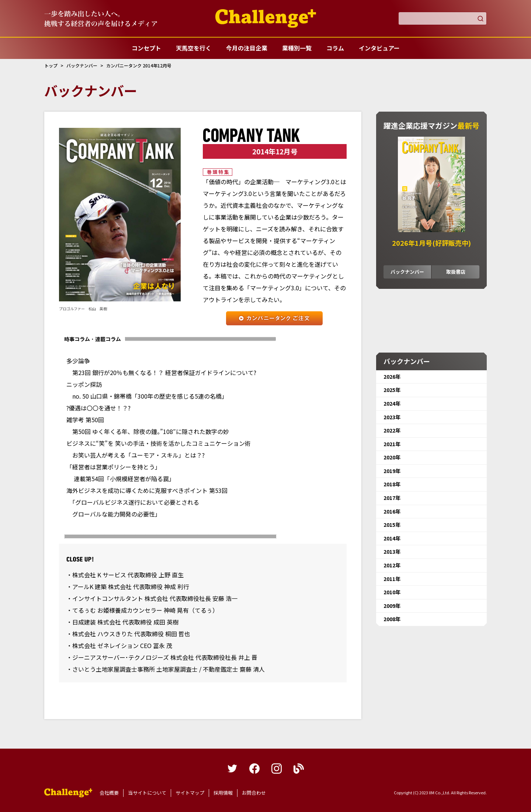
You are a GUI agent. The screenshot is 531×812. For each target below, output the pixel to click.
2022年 (392, 430)
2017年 (392, 498)
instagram (277, 769)
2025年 (392, 390)
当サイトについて (147, 793)
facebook (254, 769)
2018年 (392, 484)
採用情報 (223, 793)
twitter (232, 769)
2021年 (392, 444)
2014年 (392, 538)
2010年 (392, 592)
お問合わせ (254, 793)
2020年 (392, 457)
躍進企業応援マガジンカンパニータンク (68, 793)
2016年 (392, 511)
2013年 (392, 552)
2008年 (392, 619)
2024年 (392, 403)
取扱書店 (456, 272)
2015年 (392, 525)
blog (299, 769)
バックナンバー (407, 272)
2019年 (392, 471)
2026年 (392, 377)
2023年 (392, 417)
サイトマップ (190, 793)
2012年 (392, 565)
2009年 (392, 606)
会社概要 (109, 793)
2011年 (392, 579)
